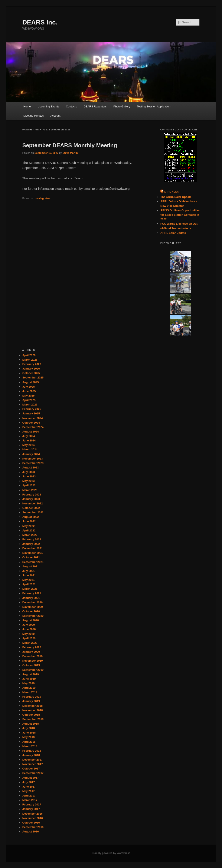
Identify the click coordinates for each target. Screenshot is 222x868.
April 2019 (29, 688)
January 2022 (31, 544)
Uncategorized (43, 198)
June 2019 (29, 679)
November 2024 (33, 418)
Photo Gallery (122, 106)
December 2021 (32, 548)
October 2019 (31, 665)
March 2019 (30, 692)
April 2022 (29, 530)
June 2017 (29, 787)
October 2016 (31, 823)
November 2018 (33, 710)
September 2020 (33, 616)
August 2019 (31, 674)
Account (55, 116)
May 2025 (29, 396)
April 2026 (29, 355)
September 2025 (33, 378)
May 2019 (29, 683)
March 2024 (30, 449)
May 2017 (29, 791)
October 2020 (31, 611)
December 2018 (32, 706)
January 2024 (31, 454)
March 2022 (30, 535)
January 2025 (31, 413)
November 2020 (33, 607)
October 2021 (31, 557)
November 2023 (33, 459)
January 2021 (31, 598)
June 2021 (29, 575)
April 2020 (29, 638)
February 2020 (32, 647)
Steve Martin (70, 153)
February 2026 (32, 364)
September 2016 (33, 827)
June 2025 (29, 391)
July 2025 (29, 387)
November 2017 (33, 764)
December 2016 (32, 814)
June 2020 (29, 629)
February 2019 (32, 697)
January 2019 (31, 701)
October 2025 (31, 373)
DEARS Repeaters (95, 106)
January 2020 (31, 652)
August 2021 (31, 566)
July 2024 (29, 436)
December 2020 (32, 602)
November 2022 (33, 503)
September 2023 (33, 463)
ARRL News (172, 192)
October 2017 (31, 769)
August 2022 (31, 517)
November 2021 (33, 553)
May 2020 (29, 634)
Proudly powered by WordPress (111, 853)
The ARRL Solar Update (176, 197)
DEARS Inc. (40, 22)
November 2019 (33, 661)
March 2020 (30, 643)
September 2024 (33, 427)
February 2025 (32, 409)
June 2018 (29, 733)
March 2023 (30, 490)
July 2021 (29, 571)
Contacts (71, 106)
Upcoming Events (48, 106)
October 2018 (31, 715)
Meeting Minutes (34, 116)
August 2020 (31, 620)
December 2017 (32, 760)
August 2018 (31, 724)
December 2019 (32, 656)
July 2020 (29, 625)
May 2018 (29, 737)
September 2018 (33, 719)
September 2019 (33, 670)
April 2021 (29, 584)
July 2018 (29, 728)
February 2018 (32, 751)
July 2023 (29, 472)
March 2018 (30, 746)
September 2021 (33, 562)
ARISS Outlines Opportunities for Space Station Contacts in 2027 (180, 215)
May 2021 (29, 580)
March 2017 (30, 800)
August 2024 (31, 432)
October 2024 (31, 423)
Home (27, 106)
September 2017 (33, 773)
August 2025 (31, 382)
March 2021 (30, 589)
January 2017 (31, 809)
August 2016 (31, 832)
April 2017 (29, 796)
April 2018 (29, 742)
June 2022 (29, 521)
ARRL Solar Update (173, 233)
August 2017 (31, 778)
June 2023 (29, 476)
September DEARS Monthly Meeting (70, 145)
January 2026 (31, 369)
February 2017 (32, 804)
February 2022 (32, 539)
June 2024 (29, 440)
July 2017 (29, 782)
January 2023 (31, 499)
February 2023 (32, 495)
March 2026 (30, 360)
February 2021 (32, 593)
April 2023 (29, 485)
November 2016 (33, 818)
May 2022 (29, 526)
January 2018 (31, 755)
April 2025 (29, 400)
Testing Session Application (154, 106)
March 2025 (30, 405)
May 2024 (29, 445)
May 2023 (29, 481)
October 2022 (31, 508)
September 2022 (33, 512)
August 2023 (31, 468)
